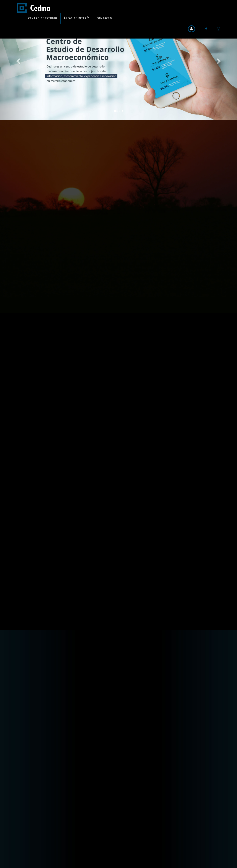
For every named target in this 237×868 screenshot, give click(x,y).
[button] (18, 60)
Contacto (104, 18)
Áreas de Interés (77, 18)
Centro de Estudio (43, 18)
